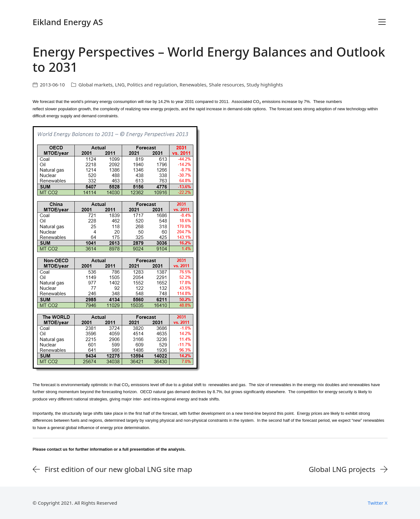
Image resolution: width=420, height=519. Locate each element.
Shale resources (227, 85)
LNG (120, 85)
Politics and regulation (152, 85)
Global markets (96, 85)
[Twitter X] (378, 503)
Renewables (193, 85)
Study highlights (265, 85)
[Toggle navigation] (382, 22)
